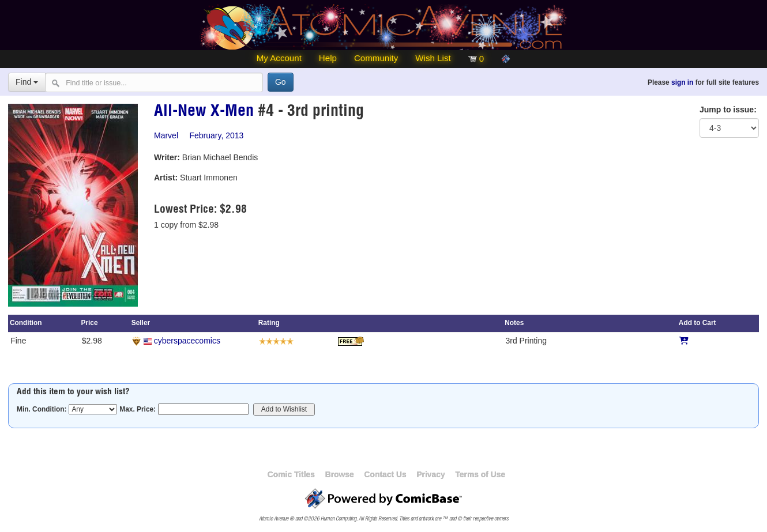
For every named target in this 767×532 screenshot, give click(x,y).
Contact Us (385, 474)
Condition (26, 323)
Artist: (166, 178)
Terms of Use (480, 474)
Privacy (431, 474)
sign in (682, 82)
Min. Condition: (42, 409)
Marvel (166, 135)
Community (376, 58)
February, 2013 (216, 135)
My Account (279, 58)
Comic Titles (291, 474)
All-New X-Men (204, 112)
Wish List (433, 58)
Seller (141, 323)
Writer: (167, 157)
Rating (269, 323)
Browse (340, 474)
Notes (514, 323)
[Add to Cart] (684, 341)
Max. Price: (138, 409)
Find (27, 82)
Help (328, 58)
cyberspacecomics (187, 341)
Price (89, 323)
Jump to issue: (728, 110)
